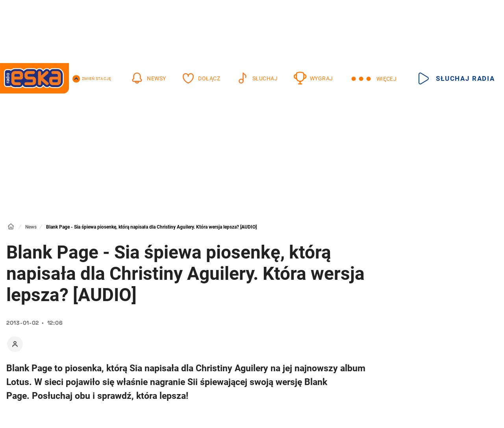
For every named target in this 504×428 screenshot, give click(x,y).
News (31, 227)
